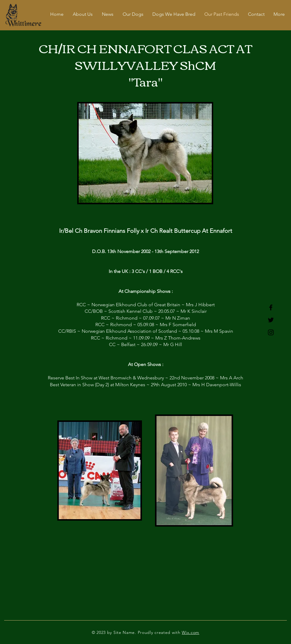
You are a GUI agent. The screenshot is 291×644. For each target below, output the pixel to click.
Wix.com (190, 632)
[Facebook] (271, 307)
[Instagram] (271, 332)
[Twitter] (271, 320)
